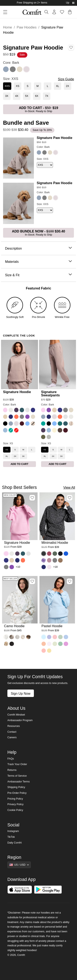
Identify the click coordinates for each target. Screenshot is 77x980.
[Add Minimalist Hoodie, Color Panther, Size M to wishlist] (70, 498)
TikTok (11, 837)
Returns (12, 770)
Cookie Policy (15, 810)
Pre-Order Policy (17, 793)
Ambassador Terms (18, 782)
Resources (14, 726)
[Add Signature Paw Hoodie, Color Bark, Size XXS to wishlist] (71, 47)
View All (69, 487)
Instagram (13, 831)
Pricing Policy (15, 799)
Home (8, 27)
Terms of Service (17, 776)
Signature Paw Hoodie (55, 138)
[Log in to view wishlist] (62, 12)
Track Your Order (17, 764)
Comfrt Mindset (16, 715)
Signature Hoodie (17, 392)
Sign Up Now (21, 693)
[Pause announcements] (73, 3)
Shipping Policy (16, 787)
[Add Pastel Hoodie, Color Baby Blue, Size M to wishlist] (70, 581)
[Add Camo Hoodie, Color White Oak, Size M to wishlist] (32, 581)
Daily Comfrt (14, 843)
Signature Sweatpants (50, 393)
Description (38, 248)
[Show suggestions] (19, 865)
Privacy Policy (15, 804)
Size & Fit (38, 275)
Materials (38, 262)
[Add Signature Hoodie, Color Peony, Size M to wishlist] (32, 498)
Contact (12, 732)
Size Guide (66, 79)
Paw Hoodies (27, 27)
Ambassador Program (20, 720)
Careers (12, 737)
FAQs (11, 759)
